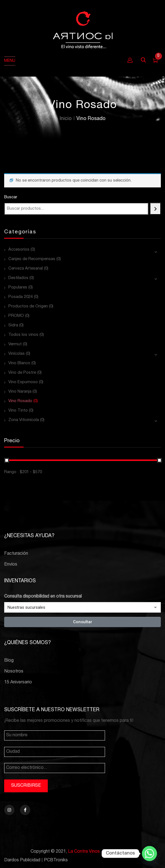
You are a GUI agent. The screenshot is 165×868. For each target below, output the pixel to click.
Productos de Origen (28, 306)
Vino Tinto (18, 411)
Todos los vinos (23, 335)
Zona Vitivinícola (24, 420)
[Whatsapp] (149, 854)
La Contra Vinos (84, 852)
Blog (9, 661)
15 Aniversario (18, 683)
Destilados (18, 278)
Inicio (66, 119)
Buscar (11, 197)
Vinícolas (17, 354)
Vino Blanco (19, 363)
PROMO (16, 316)
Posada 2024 (21, 297)
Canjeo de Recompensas (32, 259)
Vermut (15, 344)
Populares (18, 288)
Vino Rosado (20, 401)
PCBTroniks (56, 860)
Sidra (13, 325)
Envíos (11, 565)
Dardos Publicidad (22, 860)
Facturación (16, 554)
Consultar (83, 622)
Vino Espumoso (23, 382)
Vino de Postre (22, 373)
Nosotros (14, 672)
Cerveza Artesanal (26, 269)
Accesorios (19, 250)
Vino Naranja (20, 392)
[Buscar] (155, 209)
